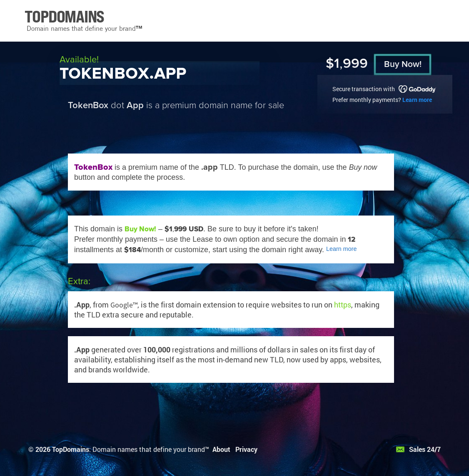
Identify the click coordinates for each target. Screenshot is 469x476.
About (221, 449)
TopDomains (71, 449)
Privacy (246, 449)
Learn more (417, 100)
